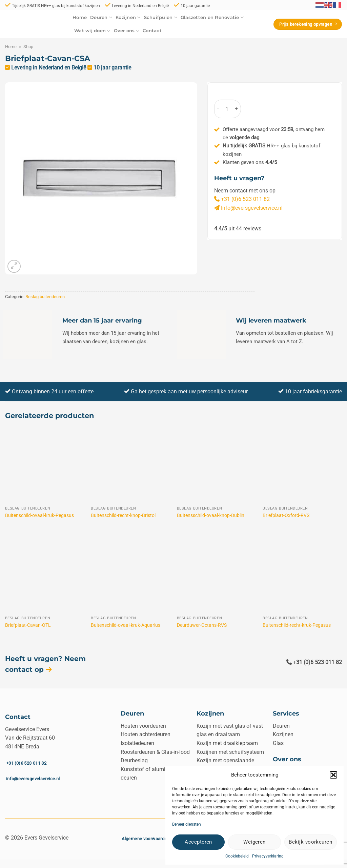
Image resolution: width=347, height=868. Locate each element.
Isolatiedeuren (137, 743)
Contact (152, 31)
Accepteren (198, 842)
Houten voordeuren (143, 726)
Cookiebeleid (237, 856)
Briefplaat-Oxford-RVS (286, 515)
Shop (28, 47)
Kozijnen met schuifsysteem (230, 752)
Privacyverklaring (268, 856)
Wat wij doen (92, 31)
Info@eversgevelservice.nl (248, 208)
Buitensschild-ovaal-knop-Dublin (211, 515)
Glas (278, 743)
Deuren (101, 17)
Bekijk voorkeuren (310, 842)
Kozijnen (128, 17)
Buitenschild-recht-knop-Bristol (123, 515)
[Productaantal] (227, 109)
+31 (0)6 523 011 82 (242, 199)
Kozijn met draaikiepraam (227, 743)
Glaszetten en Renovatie (212, 17)
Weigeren (254, 842)
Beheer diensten (187, 824)
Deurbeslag (134, 760)
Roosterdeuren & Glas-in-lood (155, 752)
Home (80, 17)
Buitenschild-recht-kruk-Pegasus (297, 625)
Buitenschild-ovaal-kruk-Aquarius (126, 625)
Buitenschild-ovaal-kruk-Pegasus (39, 515)
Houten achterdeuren (146, 734)
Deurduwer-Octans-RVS (202, 625)
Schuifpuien (161, 17)
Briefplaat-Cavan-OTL (28, 625)
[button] (333, 775)
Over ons (127, 31)
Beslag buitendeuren (45, 297)
